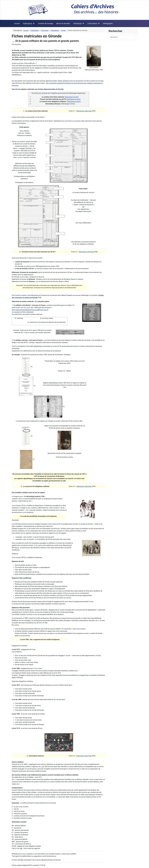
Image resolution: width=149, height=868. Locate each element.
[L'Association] (98, 23)
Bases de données (63, 23)
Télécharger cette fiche (84, 111)
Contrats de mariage (45, 23)
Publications (28, 23)
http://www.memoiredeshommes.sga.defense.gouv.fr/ (30, 310)
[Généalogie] (83, 23)
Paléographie (108, 23)
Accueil (17, 23)
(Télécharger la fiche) (71, 97)
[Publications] (33, 23)
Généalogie (78, 23)
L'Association (92, 23)
